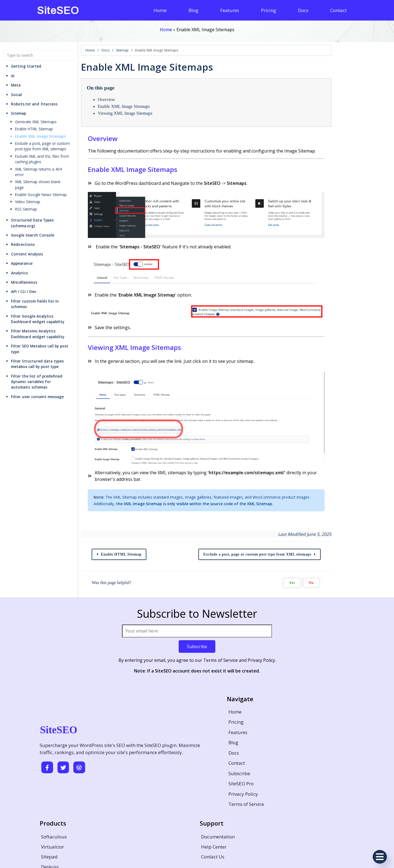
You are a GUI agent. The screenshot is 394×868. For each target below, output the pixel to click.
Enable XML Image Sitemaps (40, 131)
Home (166, 29)
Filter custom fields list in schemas (43, 279)
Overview (130, 94)
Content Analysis (27, 232)
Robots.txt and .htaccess (34, 98)
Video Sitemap (28, 185)
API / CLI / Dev (24, 270)
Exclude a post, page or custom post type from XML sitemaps (51, 141)
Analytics (19, 251)
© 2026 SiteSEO (197, 856)
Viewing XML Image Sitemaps (148, 108)
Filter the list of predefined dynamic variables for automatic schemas (45, 345)
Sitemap (18, 108)
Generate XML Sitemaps (36, 116)
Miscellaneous (24, 260)
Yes (352, 606)
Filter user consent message (37, 358)
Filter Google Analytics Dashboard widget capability (50, 291)
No (371, 606)
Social (16, 89)
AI (13, 70)
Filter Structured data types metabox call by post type (50, 330)
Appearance (22, 241)
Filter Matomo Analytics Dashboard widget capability (51, 306)
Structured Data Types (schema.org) (45, 204)
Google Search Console (33, 213)
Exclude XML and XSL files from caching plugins (49, 153)
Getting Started (26, 61)
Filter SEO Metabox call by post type (44, 318)
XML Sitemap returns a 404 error (43, 164)
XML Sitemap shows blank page (43, 171)
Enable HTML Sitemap (34, 124)
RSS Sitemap (26, 192)
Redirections (23, 222)
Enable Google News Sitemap (41, 178)
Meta (16, 80)
